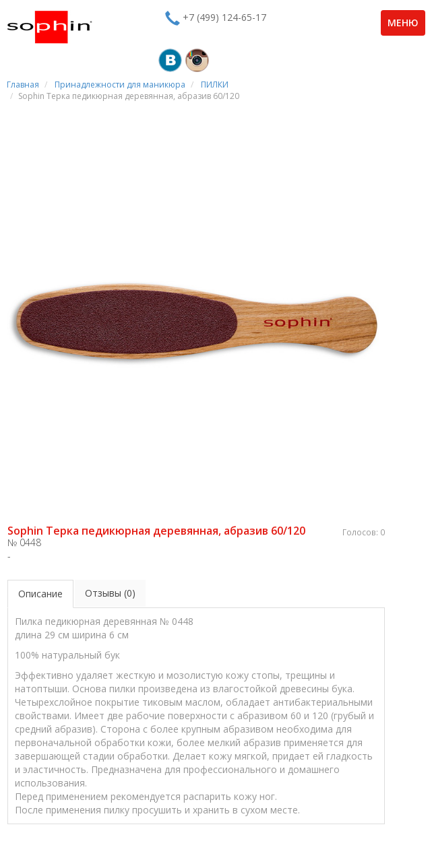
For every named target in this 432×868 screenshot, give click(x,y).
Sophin (50, 27)
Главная (23, 85)
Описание (40, 594)
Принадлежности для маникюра (120, 85)
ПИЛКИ (215, 85)
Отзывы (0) (110, 593)
